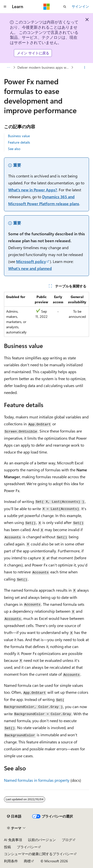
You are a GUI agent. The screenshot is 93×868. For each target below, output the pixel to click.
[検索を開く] (65, 7)
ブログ (67, 840)
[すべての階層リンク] (8, 67)
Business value (19, 136)
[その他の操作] (85, 67)
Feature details (19, 142)
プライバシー (27, 847)
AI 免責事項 (13, 840)
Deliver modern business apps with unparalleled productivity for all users (44, 67)
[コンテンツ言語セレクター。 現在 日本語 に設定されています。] (14, 816)
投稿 (7, 847)
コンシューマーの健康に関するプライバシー (39, 854)
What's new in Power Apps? (33, 190)
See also (14, 149)
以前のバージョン (42, 840)
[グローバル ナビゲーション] (5, 7)
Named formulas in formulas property (37, 780)
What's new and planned (30, 268)
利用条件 (11, 861)
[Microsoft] (47, 7)
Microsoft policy (31, 261)
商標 (27, 861)
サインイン (80, 6)
